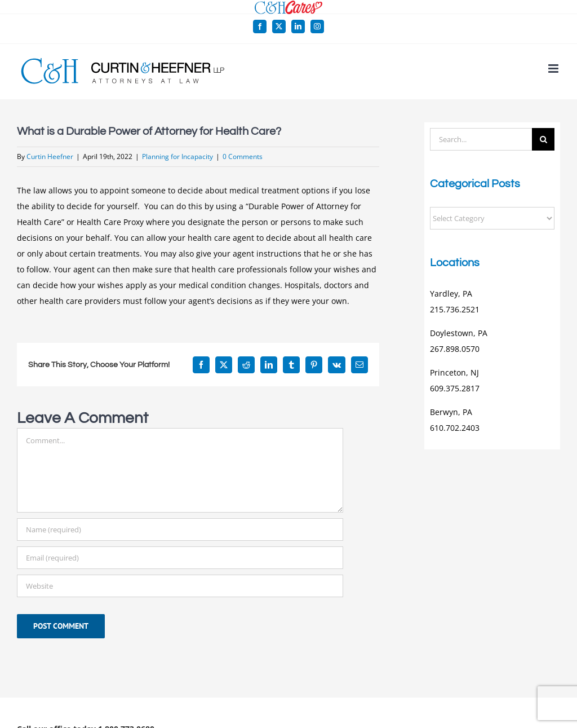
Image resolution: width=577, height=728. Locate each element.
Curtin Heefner (50, 156)
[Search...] (481, 139)
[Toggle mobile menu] (554, 69)
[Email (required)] (180, 558)
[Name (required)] (180, 530)
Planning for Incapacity (177, 156)
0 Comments (243, 156)
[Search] (543, 139)
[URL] (180, 586)
